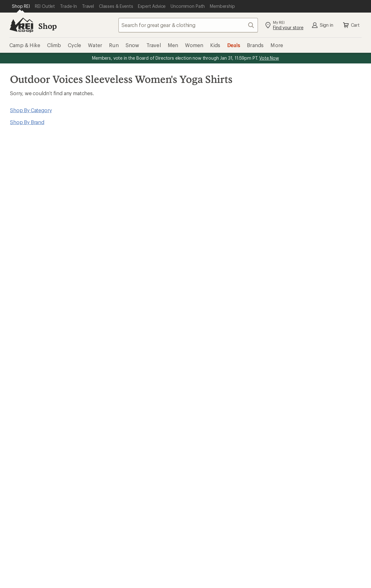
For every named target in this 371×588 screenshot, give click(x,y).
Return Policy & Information (132, 354)
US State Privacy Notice (192, 564)
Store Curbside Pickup (126, 364)
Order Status (115, 345)
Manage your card (323, 299)
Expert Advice (116, 403)
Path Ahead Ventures (124, 432)
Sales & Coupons (311, 345)
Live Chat (323, 470)
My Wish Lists (20, 364)
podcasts (276, 524)
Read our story (22, 291)
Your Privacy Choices (91, 565)
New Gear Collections (30, 413)
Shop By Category (31, 110)
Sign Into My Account (30, 345)
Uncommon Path (120, 422)
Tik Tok (215, 524)
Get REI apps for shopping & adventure (135, 515)
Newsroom (304, 422)
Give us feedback (170, 159)
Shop (47, 26)
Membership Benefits (30, 373)
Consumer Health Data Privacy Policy (264, 564)
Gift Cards (207, 354)
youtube (261, 524)
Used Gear (17, 422)
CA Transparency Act (127, 574)
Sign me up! (246, 214)
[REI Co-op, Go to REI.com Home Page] (21, 25)
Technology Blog (311, 432)
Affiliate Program (215, 432)
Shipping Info (116, 373)
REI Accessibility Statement (237, 574)
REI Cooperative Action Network (228, 291)
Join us (106, 307)
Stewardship (305, 441)
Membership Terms (179, 574)
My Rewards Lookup (29, 354)
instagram (200, 524)
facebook (230, 524)
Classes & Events (120, 413)
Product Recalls (328, 564)
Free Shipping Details (315, 354)
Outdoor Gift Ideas (217, 345)
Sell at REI (207, 422)
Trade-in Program (25, 432)
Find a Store (175, 470)
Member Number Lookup (35, 403)
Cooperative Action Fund (320, 413)
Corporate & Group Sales (225, 441)
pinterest (246, 524)
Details (226, 190)
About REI (303, 403)
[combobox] (188, 25)
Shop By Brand (27, 122)
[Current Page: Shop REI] (21, 6)
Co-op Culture (212, 413)
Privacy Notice (142, 564)
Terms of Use (41, 564)
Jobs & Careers (213, 403)
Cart (351, 25)
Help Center (24, 470)
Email (112, 203)
